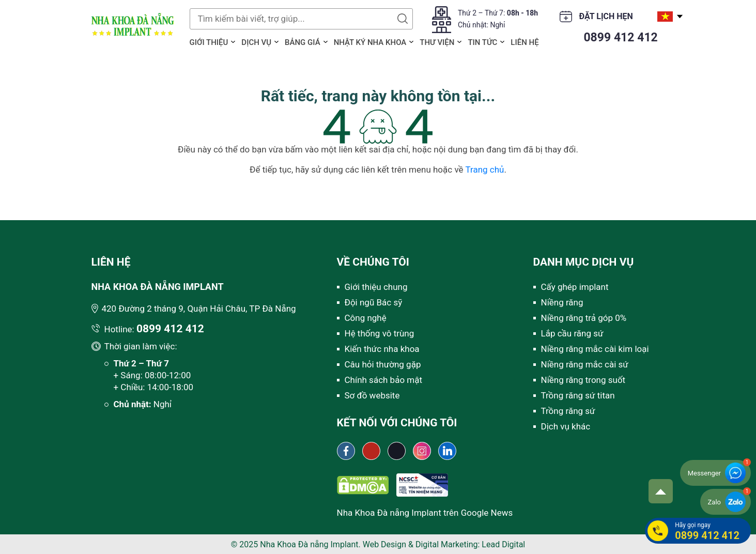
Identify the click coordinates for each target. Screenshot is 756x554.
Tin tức (482, 42)
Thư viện (437, 42)
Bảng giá (303, 42)
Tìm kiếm (403, 19)
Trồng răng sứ (568, 411)
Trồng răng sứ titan (578, 395)
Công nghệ (366, 318)
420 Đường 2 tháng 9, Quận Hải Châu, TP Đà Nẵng (199, 309)
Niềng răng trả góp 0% (584, 318)
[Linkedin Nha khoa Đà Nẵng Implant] (447, 451)
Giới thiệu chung (376, 287)
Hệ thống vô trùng (380, 333)
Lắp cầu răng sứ (572, 333)
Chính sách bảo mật (384, 380)
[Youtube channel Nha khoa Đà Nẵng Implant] (371, 451)
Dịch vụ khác (566, 426)
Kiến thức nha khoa (382, 349)
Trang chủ (484, 170)
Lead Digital (503, 544)
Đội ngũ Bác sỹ (374, 302)
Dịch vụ (256, 42)
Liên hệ (524, 42)
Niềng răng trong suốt (583, 380)
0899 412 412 (620, 37)
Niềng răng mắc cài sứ (585, 364)
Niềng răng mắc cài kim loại (595, 349)
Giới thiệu (209, 42)
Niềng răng (562, 302)
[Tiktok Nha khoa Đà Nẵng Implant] (397, 451)
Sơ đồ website (372, 395)
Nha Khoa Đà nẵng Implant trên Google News (425, 513)
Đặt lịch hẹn (606, 16)
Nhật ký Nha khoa (370, 42)
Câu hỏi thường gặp (383, 364)
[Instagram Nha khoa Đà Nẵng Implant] (422, 451)
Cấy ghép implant (575, 287)
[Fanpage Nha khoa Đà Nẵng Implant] (346, 451)
